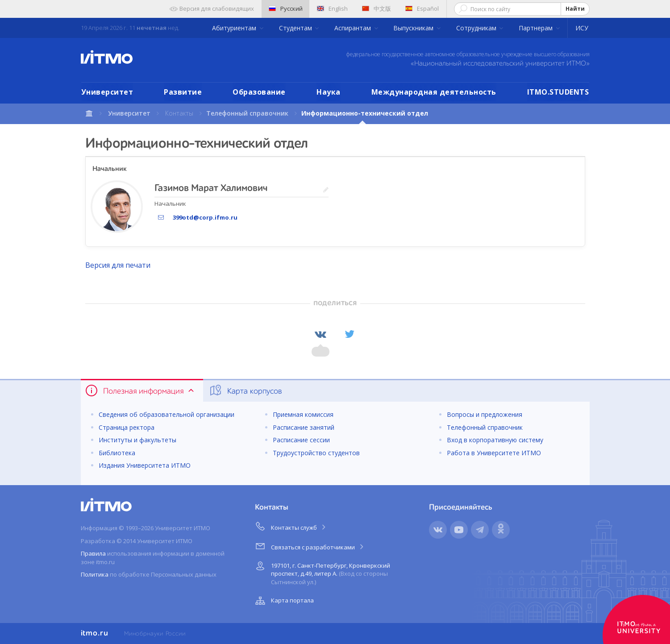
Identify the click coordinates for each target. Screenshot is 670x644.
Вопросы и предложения (485, 414)
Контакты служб (291, 526)
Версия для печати (118, 265)
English (332, 8)
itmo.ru (95, 633)
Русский (286, 8)
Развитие (183, 92)
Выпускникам (414, 28)
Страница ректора (127, 427)
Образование (259, 92)
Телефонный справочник (247, 113)
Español (422, 8)
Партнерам (537, 28)
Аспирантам (354, 28)
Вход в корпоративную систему (495, 440)
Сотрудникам (477, 28)
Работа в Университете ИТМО (494, 453)
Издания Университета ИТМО (145, 465)
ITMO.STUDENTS (558, 92)
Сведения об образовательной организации (166, 414)
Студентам (296, 28)
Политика (95, 574)
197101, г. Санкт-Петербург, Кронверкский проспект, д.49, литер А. (322, 572)
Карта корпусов (245, 391)
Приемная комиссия (303, 414)
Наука (329, 92)
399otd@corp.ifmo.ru (205, 217)
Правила (93, 553)
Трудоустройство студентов (316, 453)
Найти (575, 9)
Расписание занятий (304, 427)
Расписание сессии (301, 440)
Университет (107, 92)
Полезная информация (140, 391)
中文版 (377, 8)
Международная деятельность (434, 92)
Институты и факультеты (137, 440)
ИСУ (582, 28)
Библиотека (117, 453)
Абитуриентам (235, 28)
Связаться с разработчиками (310, 546)
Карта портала (283, 601)
